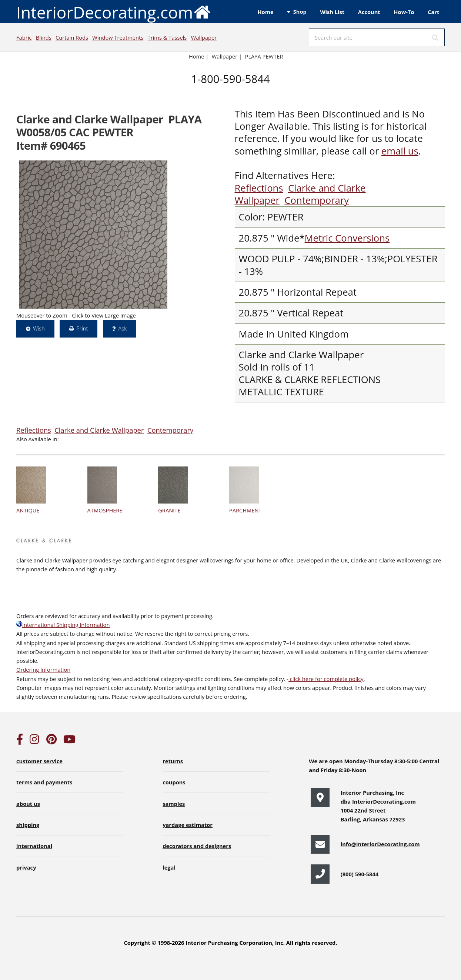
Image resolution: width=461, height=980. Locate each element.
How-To (404, 12)
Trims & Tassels (167, 37)
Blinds (44, 37)
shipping (28, 825)
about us (28, 804)
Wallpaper (204, 37)
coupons (174, 782)
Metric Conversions (347, 238)
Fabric (24, 37)
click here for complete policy (326, 679)
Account (369, 12)
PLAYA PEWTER (264, 56)
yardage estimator (188, 825)
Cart (433, 12)
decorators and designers (197, 846)
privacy (26, 867)
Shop (300, 11)
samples (174, 804)
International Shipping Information (63, 625)
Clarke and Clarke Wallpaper (99, 430)
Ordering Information (43, 670)
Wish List (332, 12)
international (34, 846)
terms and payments (44, 782)
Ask (123, 328)
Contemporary (317, 200)
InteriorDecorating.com (114, 12)
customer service (39, 761)
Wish (39, 328)
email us (400, 151)
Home (265, 12)
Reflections (259, 188)
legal (169, 867)
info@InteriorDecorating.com (380, 844)
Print (82, 328)
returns (173, 761)
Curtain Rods (72, 37)
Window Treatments (118, 37)
